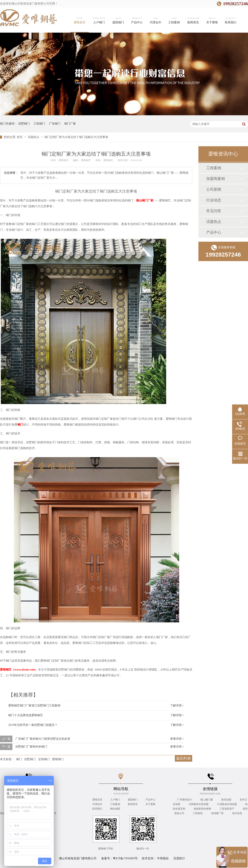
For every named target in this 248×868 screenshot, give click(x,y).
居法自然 (237, 813)
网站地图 (115, 809)
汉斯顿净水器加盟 (199, 804)
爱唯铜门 (58, 759)
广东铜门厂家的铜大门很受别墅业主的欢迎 (43, 739)
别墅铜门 (24, 124)
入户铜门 (115, 800)
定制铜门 (44, 759)
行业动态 (214, 200)
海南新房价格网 (203, 809)
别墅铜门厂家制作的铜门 (31, 747)
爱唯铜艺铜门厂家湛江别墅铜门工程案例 (34, 706)
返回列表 (184, 758)
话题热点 (34, 137)
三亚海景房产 (227, 809)
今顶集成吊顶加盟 (227, 804)
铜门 (20, 425)
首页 (20, 137)
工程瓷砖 (198, 813)
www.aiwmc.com (18, 670)
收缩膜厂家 (218, 813)
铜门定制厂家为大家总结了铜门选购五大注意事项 (76, 137)
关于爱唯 (150, 804)
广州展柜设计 (185, 800)
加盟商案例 (216, 179)
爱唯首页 (97, 800)
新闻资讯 (133, 804)
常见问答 (214, 211)
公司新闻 (214, 189)
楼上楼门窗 (207, 800)
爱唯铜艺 (64, 160)
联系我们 (97, 809)
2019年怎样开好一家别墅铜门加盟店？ (33, 725)
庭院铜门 (133, 800)
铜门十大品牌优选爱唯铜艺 (26, 715)
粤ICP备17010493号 (125, 858)
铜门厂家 (70, 124)
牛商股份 (163, 858)
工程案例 (214, 168)
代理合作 (97, 804)
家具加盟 (227, 800)
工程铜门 (39, 124)
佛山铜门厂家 (145, 200)
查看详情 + (177, 739)
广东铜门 (55, 124)
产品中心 (214, 232)
